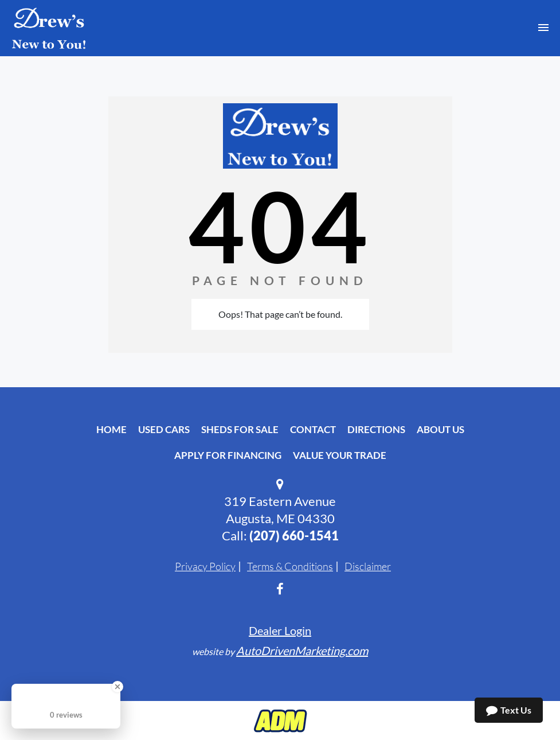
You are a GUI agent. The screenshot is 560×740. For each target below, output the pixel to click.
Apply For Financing (228, 455)
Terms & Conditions (290, 566)
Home (111, 429)
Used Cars (164, 429)
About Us (440, 429)
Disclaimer (368, 566)
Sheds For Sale (240, 429)
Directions (376, 429)
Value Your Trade (340, 455)
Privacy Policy (205, 566)
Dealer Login (280, 630)
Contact (313, 429)
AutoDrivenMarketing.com (302, 651)
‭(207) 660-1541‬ (294, 535)
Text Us (509, 710)
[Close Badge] (118, 687)
